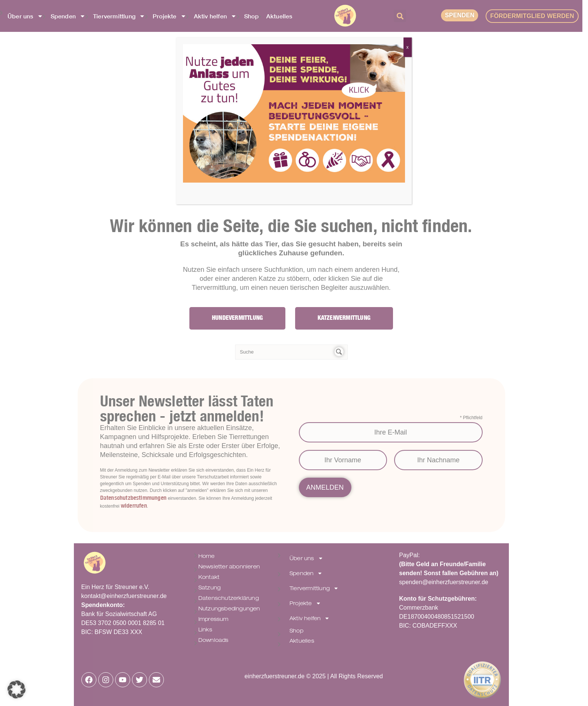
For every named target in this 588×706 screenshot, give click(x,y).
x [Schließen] (408, 47)
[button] (16, 690)
